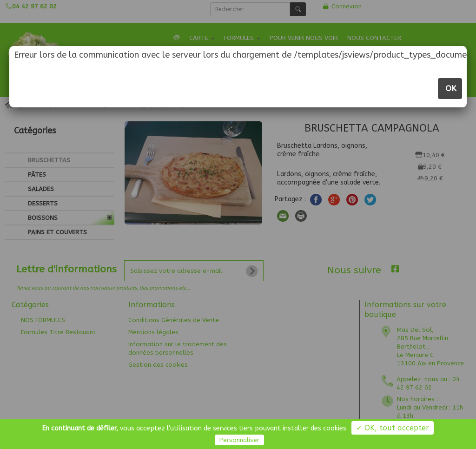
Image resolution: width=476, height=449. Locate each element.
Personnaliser (239, 440)
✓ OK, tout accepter (393, 428)
